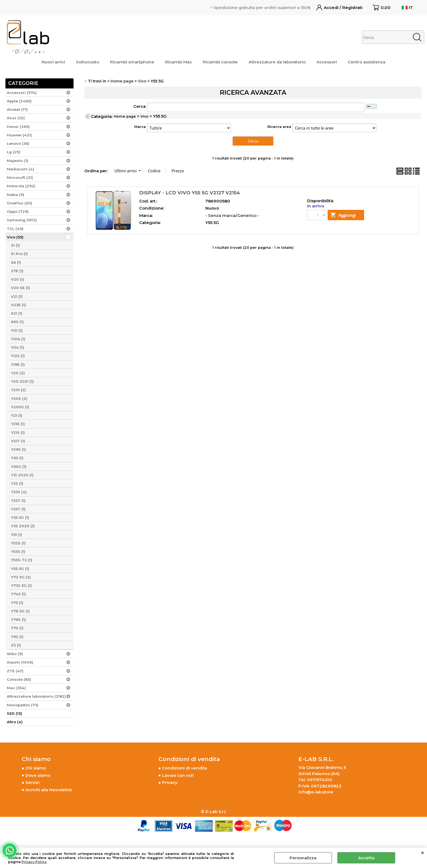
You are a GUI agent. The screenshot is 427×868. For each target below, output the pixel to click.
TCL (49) (15, 229)
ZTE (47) (15, 671)
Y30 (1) (17, 458)
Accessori (327, 62)
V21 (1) (17, 296)
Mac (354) (16, 688)
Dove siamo (38, 775)
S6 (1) (16, 262)
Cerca (140, 106)
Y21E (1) (18, 424)
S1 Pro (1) (19, 254)
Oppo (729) (18, 211)
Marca (140, 127)
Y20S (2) (19, 398)
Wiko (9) (15, 654)
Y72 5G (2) (21, 577)
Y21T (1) (18, 441)
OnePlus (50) (19, 203)
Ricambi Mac (179, 62)
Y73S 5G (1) (21, 585)
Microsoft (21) (20, 177)
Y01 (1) (17, 330)
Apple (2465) (19, 101)
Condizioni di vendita (184, 768)
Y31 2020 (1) (22, 475)
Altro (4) (15, 722)
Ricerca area (279, 127)
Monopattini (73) (23, 705)
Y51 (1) (16, 535)
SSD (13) (14, 713)
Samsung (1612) (22, 220)
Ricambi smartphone (132, 62)
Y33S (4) (19, 492)
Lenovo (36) (18, 143)
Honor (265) (18, 127)
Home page (125, 116)
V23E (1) (18, 305)
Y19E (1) (18, 364)
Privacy (170, 782)
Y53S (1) (18, 551)
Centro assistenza (367, 62)
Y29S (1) (18, 449)
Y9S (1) (17, 637)
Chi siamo (36, 768)
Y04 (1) (17, 347)
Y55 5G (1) (20, 569)
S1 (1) (15, 245)
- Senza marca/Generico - (232, 215)
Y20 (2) (18, 373)
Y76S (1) (18, 619)
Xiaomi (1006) (20, 662)
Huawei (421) (19, 135)
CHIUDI (423, 853)
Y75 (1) (17, 603)
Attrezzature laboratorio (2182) (36, 696)
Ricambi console (220, 62)
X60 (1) (17, 322)
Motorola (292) (21, 186)
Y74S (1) (18, 594)
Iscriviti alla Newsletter (49, 790)
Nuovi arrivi (53, 62)
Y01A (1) (18, 339)
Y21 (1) (17, 415)
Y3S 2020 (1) (23, 526)
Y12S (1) (18, 356)
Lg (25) (13, 152)
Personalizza (303, 858)
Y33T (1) (18, 501)
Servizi (32, 782)
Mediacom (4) (20, 169)
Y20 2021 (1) (22, 381)
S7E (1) (17, 271)
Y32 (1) (17, 483)
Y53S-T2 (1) (22, 560)
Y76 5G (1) (20, 611)
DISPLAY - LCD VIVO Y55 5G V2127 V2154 (190, 193)
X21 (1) (17, 313)
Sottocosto (88, 62)
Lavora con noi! (178, 775)
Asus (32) (16, 118)
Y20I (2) (18, 390)
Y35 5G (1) (20, 517)
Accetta (366, 858)
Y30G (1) (19, 467)
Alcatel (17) (17, 109)
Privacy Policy (34, 862)
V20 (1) (17, 279)
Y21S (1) (18, 433)
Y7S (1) (17, 628)
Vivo (144, 116)
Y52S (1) (18, 543)
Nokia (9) (16, 195)
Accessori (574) (22, 93)
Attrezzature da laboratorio (277, 62)
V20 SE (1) (20, 288)
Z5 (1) (16, 645)
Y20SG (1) (20, 407)
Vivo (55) (15, 237)
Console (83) (19, 679)
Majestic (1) (18, 161)
